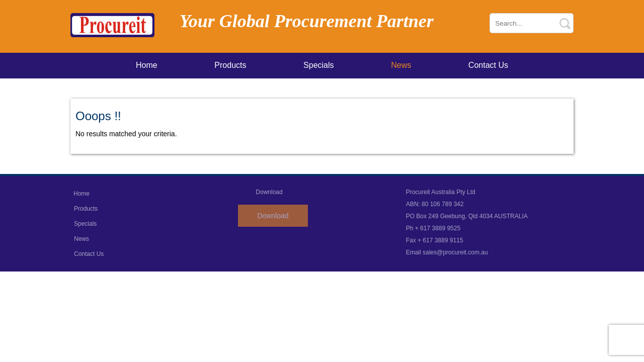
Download (273, 216)
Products (230, 65)
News (401, 65)
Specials (318, 65)
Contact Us (488, 65)
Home (147, 65)
